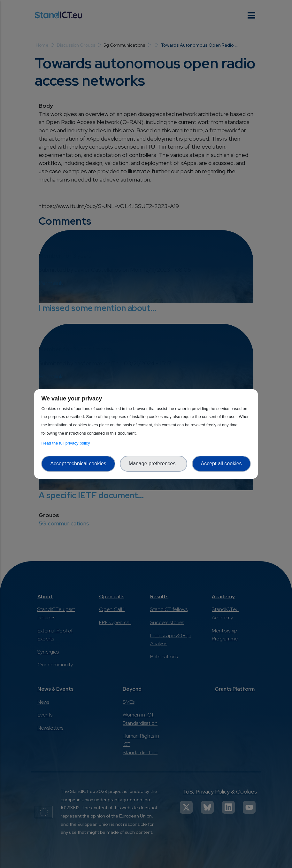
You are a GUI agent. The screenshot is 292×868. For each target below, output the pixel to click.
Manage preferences (154, 464)
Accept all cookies (221, 464)
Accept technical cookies (78, 464)
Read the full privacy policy (67, 443)
